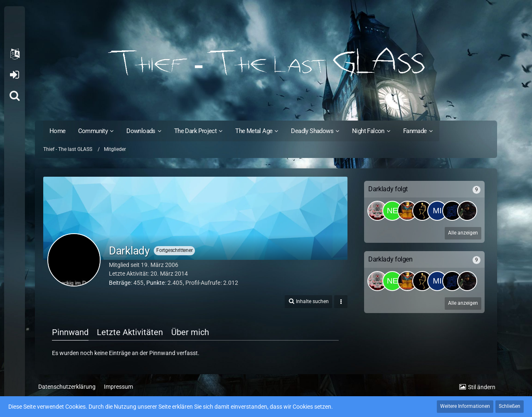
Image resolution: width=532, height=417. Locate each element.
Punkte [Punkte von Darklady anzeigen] (155, 283)
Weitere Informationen (465, 406)
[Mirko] (437, 211)
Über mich (190, 332)
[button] (15, 54)
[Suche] (15, 96)
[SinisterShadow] (467, 211)
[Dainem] (407, 211)
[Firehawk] (422, 211)
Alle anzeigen (463, 233)
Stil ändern (482, 387)
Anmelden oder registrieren (14, 75)
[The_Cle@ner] (377, 211)
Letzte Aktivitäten (130, 332)
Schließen (510, 406)
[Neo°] (392, 211)
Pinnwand (70, 332)
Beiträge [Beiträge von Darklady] (120, 283)
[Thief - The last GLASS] (266, 62)
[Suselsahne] (452, 211)
